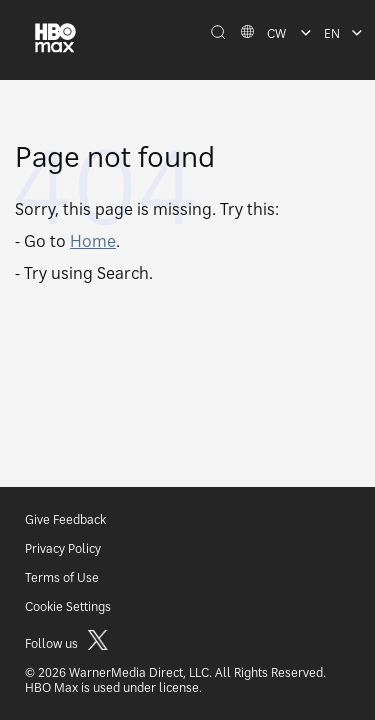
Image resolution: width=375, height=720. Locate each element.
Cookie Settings (68, 606)
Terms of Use (62, 577)
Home (93, 241)
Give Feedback (65, 519)
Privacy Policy (63, 548)
